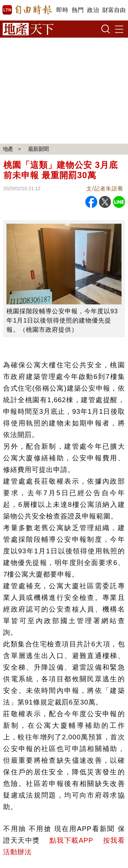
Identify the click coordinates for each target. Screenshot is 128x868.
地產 (8, 149)
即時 (62, 10)
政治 (93, 10)
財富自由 (114, 10)
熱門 (78, 10)
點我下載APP (71, 840)
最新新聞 (38, 149)
